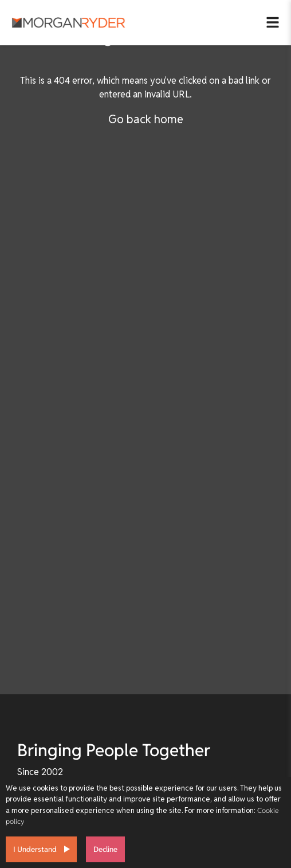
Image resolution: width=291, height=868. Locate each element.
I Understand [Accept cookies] (35, 849)
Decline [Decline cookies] (105, 849)
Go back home (146, 119)
